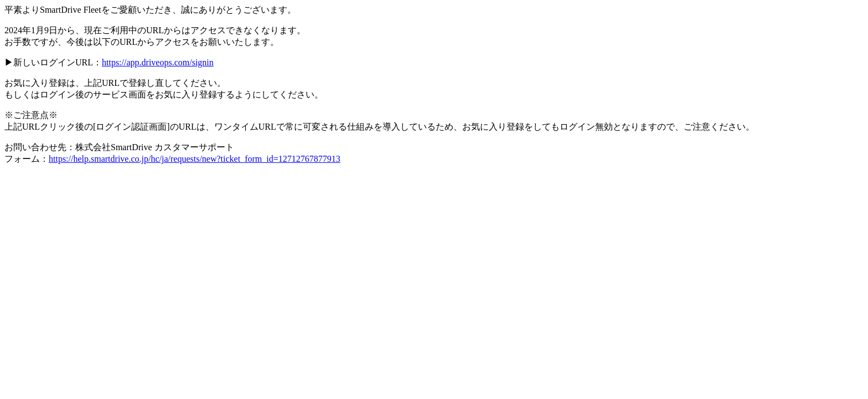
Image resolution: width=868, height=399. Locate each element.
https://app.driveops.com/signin (158, 62)
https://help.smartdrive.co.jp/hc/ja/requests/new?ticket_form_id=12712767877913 (195, 159)
